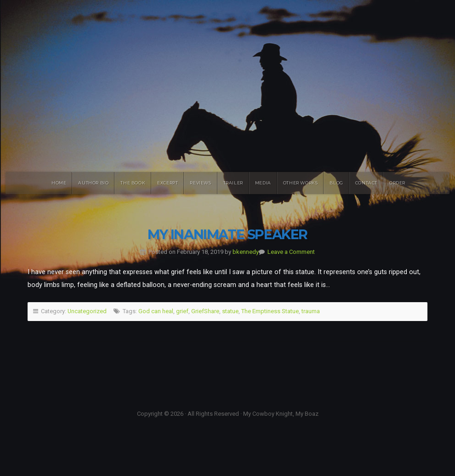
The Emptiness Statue (270, 311)
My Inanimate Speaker (227, 234)
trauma (311, 311)
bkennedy (246, 252)
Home (59, 183)
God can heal (156, 311)
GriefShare (205, 311)
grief (182, 311)
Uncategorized (87, 311)
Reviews (200, 183)
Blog (336, 183)
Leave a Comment (291, 252)
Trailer (233, 183)
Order (397, 183)
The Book (133, 183)
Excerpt (168, 183)
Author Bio (93, 183)
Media (263, 183)
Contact (366, 183)
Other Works (301, 183)
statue (230, 311)
